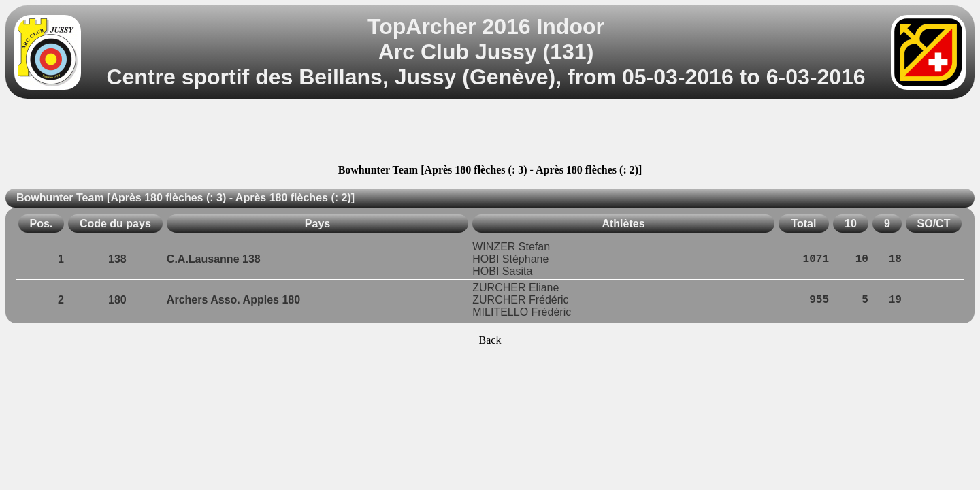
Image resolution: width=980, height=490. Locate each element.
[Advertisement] (490, 133)
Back (490, 340)
